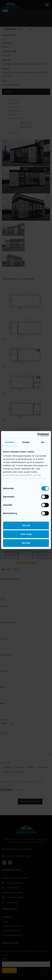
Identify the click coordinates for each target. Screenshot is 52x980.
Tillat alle (26, 525)
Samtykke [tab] (9, 442)
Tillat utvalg (26, 534)
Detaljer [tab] (26, 442)
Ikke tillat (26, 543)
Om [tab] (43, 442)
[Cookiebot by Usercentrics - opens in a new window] (37, 435)
